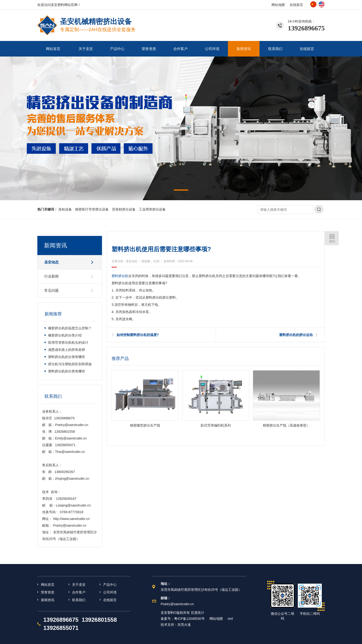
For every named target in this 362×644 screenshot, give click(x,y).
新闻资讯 (244, 49)
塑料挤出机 (120, 276)
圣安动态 (51, 262)
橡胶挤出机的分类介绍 (65, 335)
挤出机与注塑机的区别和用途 (70, 364)
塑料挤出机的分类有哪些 (67, 357)
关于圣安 (86, 49)
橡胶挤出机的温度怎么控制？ (70, 328)
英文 (322, 4)
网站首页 (53, 49)
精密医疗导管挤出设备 (92, 209)
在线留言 (296, 5)
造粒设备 (65, 209)
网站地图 (278, 5)
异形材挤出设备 (124, 209)
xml (230, 619)
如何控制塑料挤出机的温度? (138, 335)
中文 (313, 4)
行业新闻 (51, 276)
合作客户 (181, 49)
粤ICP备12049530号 (189, 619)
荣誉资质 (149, 49)
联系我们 (275, 49)
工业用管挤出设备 (152, 209)
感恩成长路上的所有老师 (67, 350)
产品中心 (117, 49)
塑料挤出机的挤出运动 (296, 335)
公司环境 (212, 49)
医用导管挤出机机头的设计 (68, 342)
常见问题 (51, 290)
